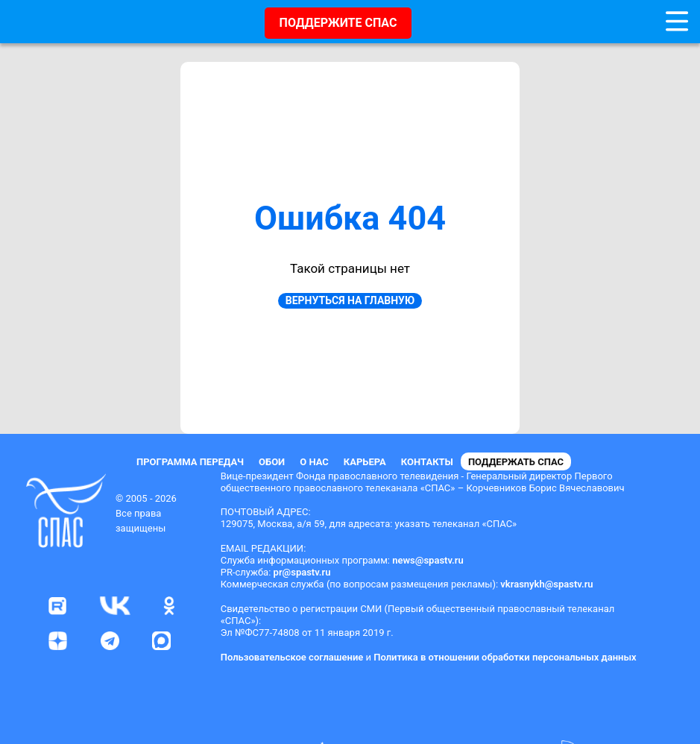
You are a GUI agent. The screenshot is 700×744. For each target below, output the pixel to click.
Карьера (365, 462)
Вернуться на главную (350, 300)
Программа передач (190, 462)
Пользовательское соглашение (292, 657)
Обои (272, 462)
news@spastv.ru (428, 560)
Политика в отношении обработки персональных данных (505, 657)
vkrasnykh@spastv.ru (546, 584)
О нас (314, 462)
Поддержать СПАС (516, 462)
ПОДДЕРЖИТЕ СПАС (338, 23)
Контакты (427, 462)
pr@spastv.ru (302, 572)
